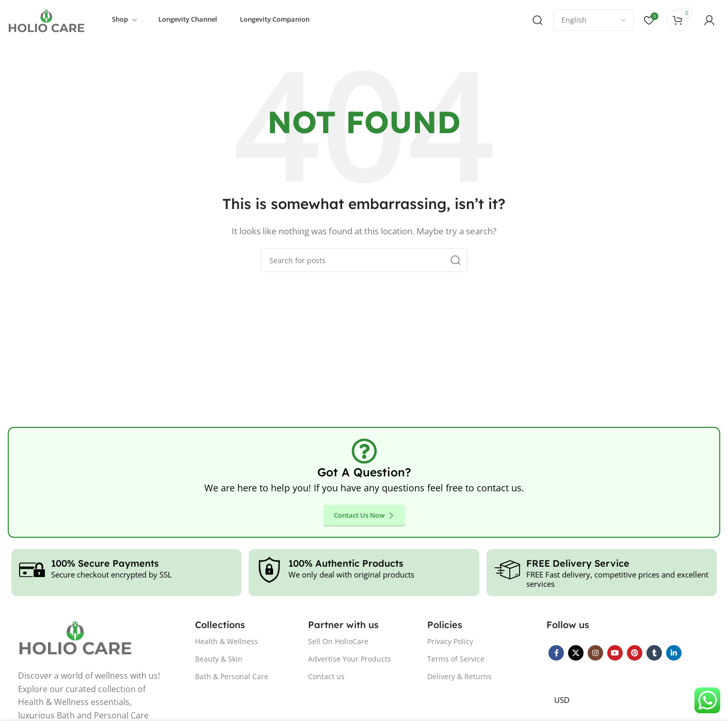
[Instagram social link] (595, 653)
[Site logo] (46, 20)
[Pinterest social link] (635, 653)
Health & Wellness (227, 642)
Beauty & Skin (219, 660)
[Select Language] (593, 21)
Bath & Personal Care (232, 677)
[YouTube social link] (615, 653)
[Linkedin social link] (674, 653)
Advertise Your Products (350, 660)
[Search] (538, 21)
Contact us (326, 677)
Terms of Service (456, 660)
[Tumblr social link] (654, 653)
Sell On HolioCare (338, 642)
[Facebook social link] (556, 653)
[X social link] (576, 653)
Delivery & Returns (459, 677)
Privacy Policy (450, 642)
